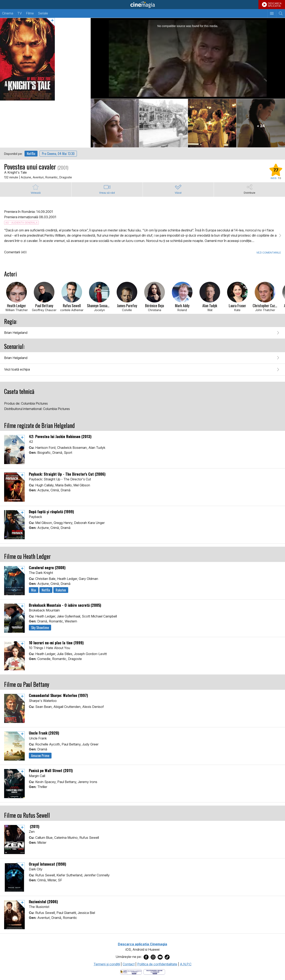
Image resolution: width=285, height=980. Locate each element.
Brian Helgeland (16, 333)
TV (20, 13)
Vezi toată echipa (17, 369)
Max (34, 590)
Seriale (43, 13)
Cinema (8, 13)
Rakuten (61, 590)
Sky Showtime (40, 628)
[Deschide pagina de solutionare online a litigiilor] (154, 972)
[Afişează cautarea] (281, 13)
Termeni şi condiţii (107, 964)
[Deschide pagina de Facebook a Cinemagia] (146, 957)
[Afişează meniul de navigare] (272, 13)
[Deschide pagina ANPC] (131, 972)
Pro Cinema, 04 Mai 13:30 (58, 154)
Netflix (31, 154)
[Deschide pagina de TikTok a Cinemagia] (167, 957)
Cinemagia (142, 5)
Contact (129, 964)
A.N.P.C (186, 964)
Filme (30, 13)
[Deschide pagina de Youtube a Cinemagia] (160, 957)
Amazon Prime (40, 756)
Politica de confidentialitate (157, 964)
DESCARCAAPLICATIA (275, 5)
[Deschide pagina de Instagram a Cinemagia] (153, 957)
